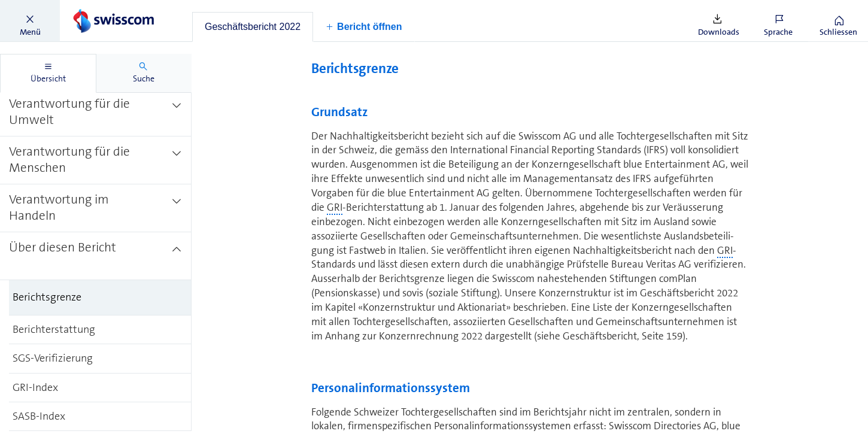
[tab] (253, 27)
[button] (30, 21)
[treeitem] (96, 112)
